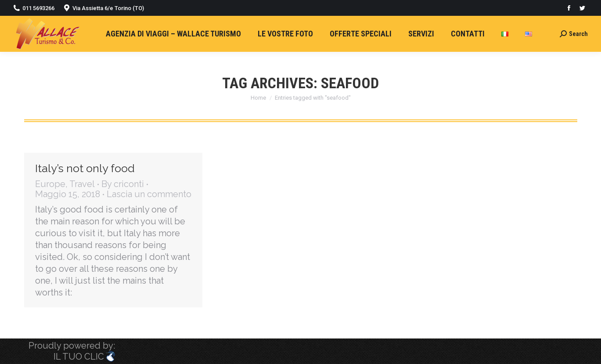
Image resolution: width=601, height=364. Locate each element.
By (123, 184)
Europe (50, 184)
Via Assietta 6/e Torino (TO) (108, 8)
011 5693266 (38, 8)
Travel (82, 184)
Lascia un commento (149, 194)
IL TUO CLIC (84, 357)
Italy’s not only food (85, 168)
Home (258, 98)
